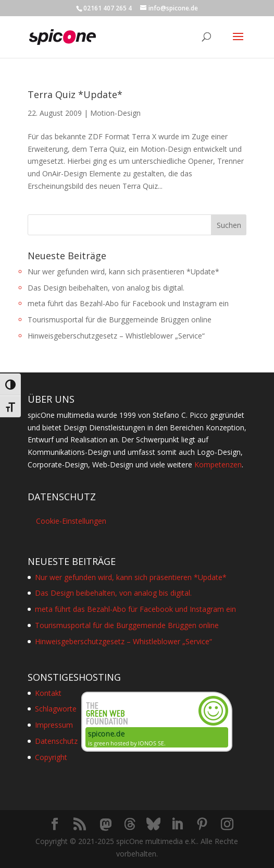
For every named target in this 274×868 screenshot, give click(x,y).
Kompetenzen (218, 465)
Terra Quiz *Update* (75, 94)
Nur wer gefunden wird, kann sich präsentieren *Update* (123, 272)
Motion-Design (115, 113)
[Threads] (130, 824)
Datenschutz (56, 741)
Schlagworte (56, 709)
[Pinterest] (202, 824)
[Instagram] (227, 824)
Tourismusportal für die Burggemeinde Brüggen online (120, 320)
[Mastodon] (106, 825)
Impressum (54, 725)
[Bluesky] (153, 824)
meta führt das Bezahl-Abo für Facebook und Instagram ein (128, 303)
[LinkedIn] (177, 824)
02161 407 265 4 (108, 8)
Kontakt (48, 693)
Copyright (51, 757)
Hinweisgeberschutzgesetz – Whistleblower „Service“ (116, 336)
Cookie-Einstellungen (71, 521)
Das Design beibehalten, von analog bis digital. (106, 288)
